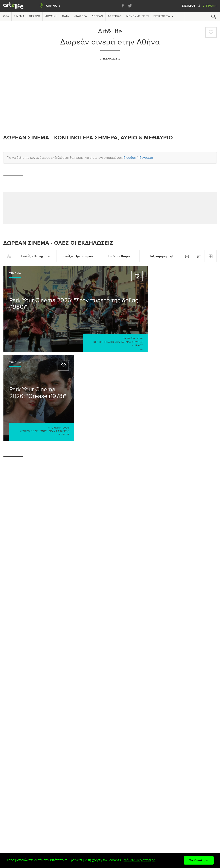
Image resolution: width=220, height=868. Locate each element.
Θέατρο (35, 16)
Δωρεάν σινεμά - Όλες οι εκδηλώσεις (58, 243)
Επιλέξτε (36, 256)
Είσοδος (189, 6)
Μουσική (51, 16)
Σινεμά (19, 16)
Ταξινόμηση (162, 256)
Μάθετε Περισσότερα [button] (139, 860)
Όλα (6, 16)
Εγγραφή (210, 6)
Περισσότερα (164, 16)
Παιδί (66, 16)
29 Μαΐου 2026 (133, 339)
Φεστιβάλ (115, 16)
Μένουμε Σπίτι (138, 16)
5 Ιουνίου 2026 (59, 428)
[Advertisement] (110, 96)
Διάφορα (81, 16)
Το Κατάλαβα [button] (199, 860)
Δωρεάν (97, 16)
